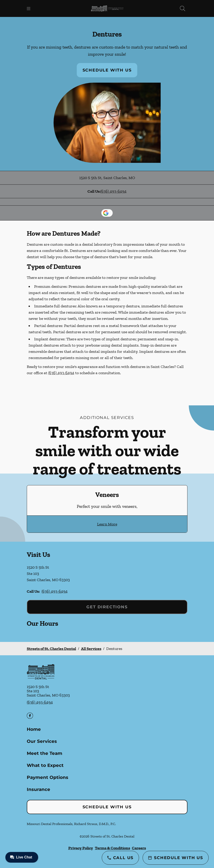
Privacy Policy (81, 848)
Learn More (107, 524)
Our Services (42, 741)
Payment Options (48, 777)
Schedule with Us (107, 70)
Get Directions (107, 607)
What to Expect (45, 765)
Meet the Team (45, 753)
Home (34, 729)
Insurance (38, 789)
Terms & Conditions (112, 848)
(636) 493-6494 (113, 191)
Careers (139, 848)
